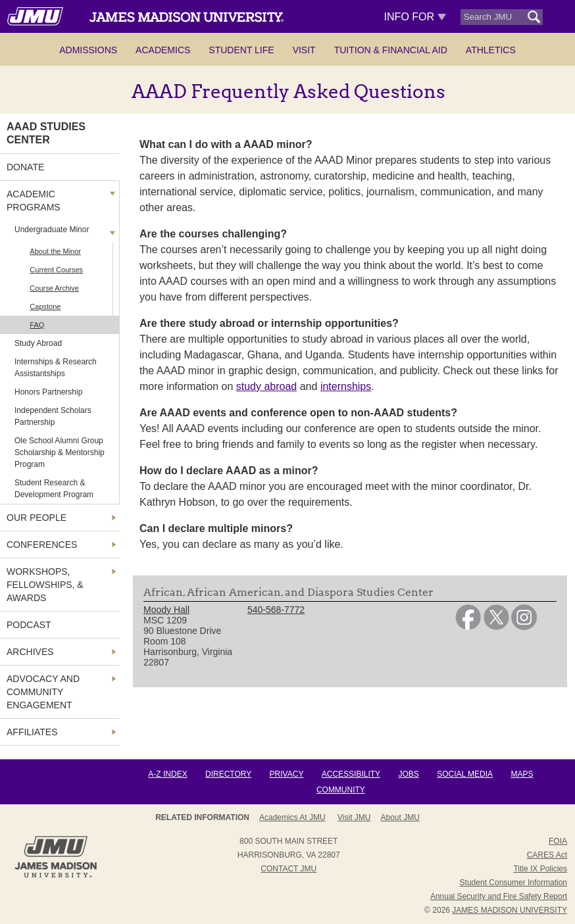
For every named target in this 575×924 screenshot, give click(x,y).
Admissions (88, 50)
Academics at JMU (292, 817)
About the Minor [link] (55, 251)
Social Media (465, 774)
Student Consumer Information (513, 883)
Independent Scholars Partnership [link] (53, 416)
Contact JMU (288, 869)
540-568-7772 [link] (276, 610)
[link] (468, 627)
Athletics (491, 50)
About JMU (400, 817)
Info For (415, 17)
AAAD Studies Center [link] (46, 133)
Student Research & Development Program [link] (54, 489)
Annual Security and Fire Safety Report (499, 896)
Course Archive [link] (54, 288)
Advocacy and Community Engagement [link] (43, 692)
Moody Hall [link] (166, 610)
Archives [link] (30, 652)
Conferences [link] (42, 545)
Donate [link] (25, 167)
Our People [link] (37, 518)
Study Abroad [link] (38, 343)
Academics (163, 50)
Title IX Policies (540, 869)
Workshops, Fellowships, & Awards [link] (45, 585)
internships (346, 386)
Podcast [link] (29, 625)
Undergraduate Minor (52, 230)
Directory (228, 774)
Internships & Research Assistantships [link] (56, 368)
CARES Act (547, 855)
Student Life (241, 50)
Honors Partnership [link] (48, 392)
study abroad (267, 386)
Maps (522, 774)
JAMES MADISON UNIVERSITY (510, 910)
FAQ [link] (37, 325)
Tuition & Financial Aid (391, 50)
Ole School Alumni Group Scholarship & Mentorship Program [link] (60, 452)
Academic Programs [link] (34, 201)
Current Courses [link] (56, 270)
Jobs (408, 774)
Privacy (287, 774)
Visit (304, 50)
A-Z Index (167, 774)
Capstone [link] (45, 306)
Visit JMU (354, 817)
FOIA (558, 841)
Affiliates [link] (32, 732)
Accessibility (351, 774)
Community (341, 790)
